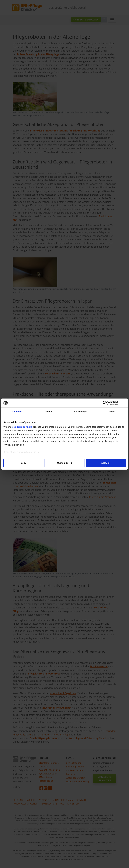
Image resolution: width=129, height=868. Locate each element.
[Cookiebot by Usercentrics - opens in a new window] (105, 403)
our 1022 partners (22, 427)
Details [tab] (49, 412)
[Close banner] (125, 403)
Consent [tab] (17, 412)
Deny (23, 463)
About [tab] (112, 412)
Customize (65, 463)
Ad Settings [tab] (80, 412)
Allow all (106, 463)
